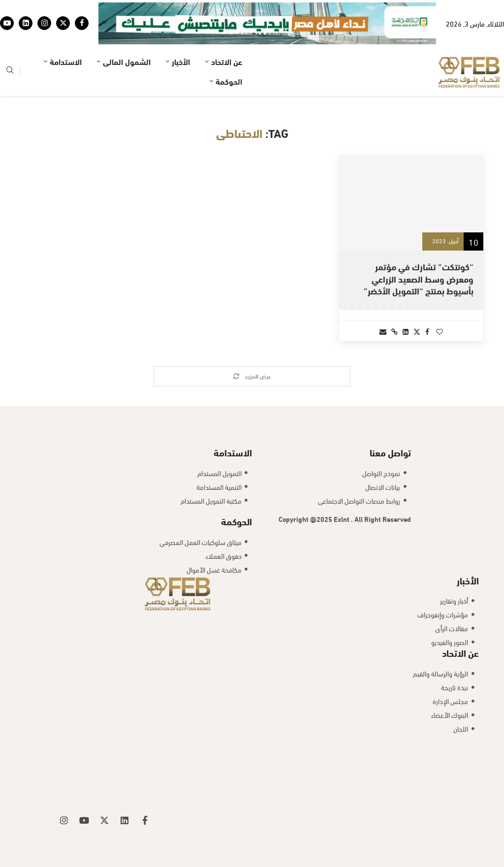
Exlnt (342, 519)
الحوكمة (229, 81)
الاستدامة (66, 61)
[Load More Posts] (252, 376)
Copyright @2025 (306, 519)
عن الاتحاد (227, 61)
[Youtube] (7, 23)
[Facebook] (82, 23)
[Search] (10, 72)
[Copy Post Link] (394, 331)
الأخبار (181, 61)
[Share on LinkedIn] (406, 331)
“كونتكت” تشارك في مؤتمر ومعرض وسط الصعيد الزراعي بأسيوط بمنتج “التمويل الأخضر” (419, 278)
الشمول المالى (127, 61)
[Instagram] (44, 23)
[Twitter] (63, 23)
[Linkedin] (26, 23)
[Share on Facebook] (427, 331)
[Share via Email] (383, 331)
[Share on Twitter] (417, 331)
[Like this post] (440, 331)
